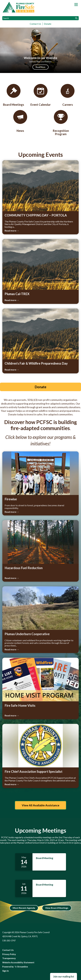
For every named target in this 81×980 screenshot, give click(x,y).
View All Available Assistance (41, 805)
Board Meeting (45, 858)
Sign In (6, 971)
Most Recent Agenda (24, 908)
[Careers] (68, 95)
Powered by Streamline (15, 967)
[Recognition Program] (61, 123)
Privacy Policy (9, 954)
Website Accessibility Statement (18, 962)
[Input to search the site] (40, 18)
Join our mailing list (64, 976)
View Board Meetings (57, 908)
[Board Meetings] (14, 95)
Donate (48, 24)
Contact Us (35, 24)
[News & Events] (20, 121)
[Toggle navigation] (76, 5)
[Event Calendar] (41, 95)
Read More (40, 67)
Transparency (9, 958)
